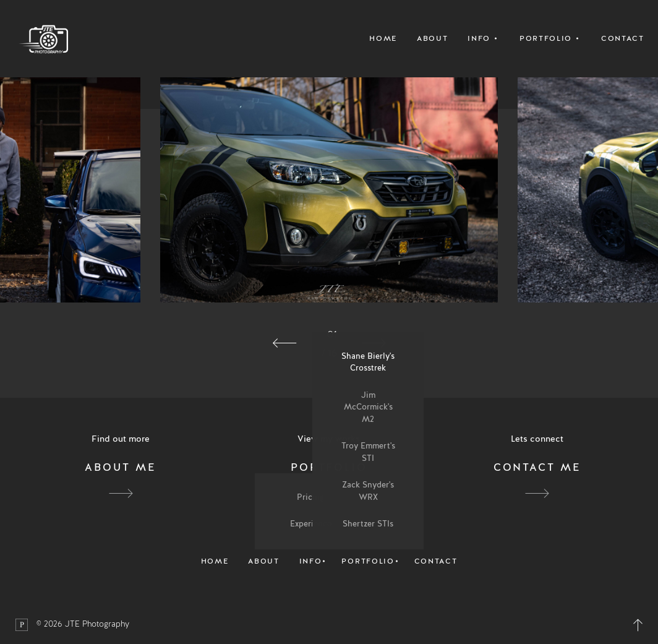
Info (311, 561)
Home (383, 38)
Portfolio (368, 561)
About (432, 38)
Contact (623, 38)
